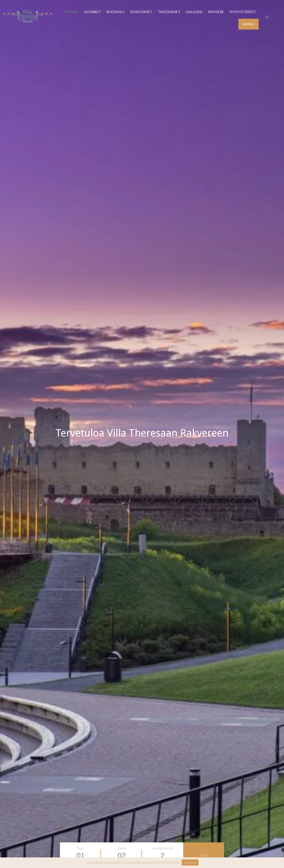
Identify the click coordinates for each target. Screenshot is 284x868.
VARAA (248, 24)
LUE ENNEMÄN (170, 862)
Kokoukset (141, 12)
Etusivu (71, 12)
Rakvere (216, 12)
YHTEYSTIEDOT (243, 12)
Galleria (194, 12)
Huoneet (93, 12)
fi (267, 17)
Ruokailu (115, 12)
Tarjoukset (169, 12)
